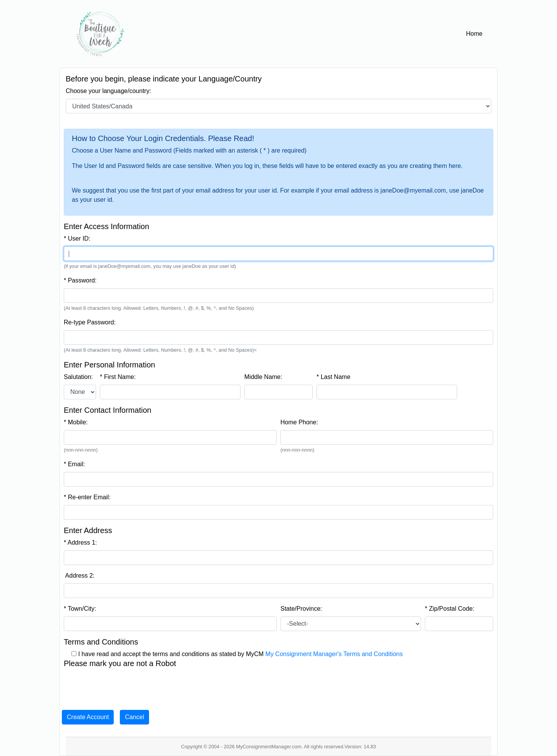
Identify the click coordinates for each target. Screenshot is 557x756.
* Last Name (333, 377)
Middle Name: (263, 377)
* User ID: (77, 238)
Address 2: (79, 576)
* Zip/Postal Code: (450, 609)
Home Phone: (299, 422)
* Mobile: (76, 422)
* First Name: (118, 377)
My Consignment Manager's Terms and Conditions (334, 654)
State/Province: (301, 609)
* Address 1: (80, 542)
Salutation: (78, 377)
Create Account (88, 717)
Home (476, 33)
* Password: (80, 280)
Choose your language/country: (108, 91)
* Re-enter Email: (87, 497)
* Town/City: (80, 609)
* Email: (74, 464)
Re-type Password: (90, 322)
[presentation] (122, 686)
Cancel (134, 717)
